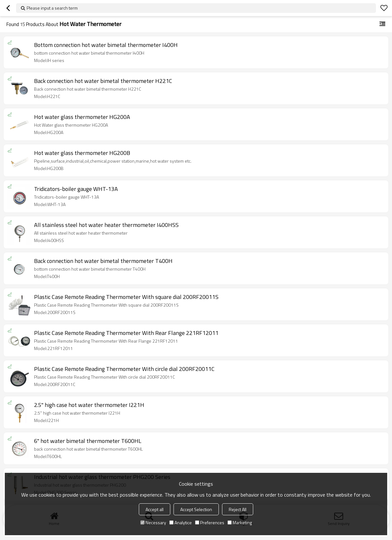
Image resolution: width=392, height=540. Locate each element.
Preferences (210, 522)
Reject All (238, 509)
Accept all (155, 509)
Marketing (240, 522)
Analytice (181, 522)
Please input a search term (52, 8)
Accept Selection (196, 509)
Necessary (153, 522)
